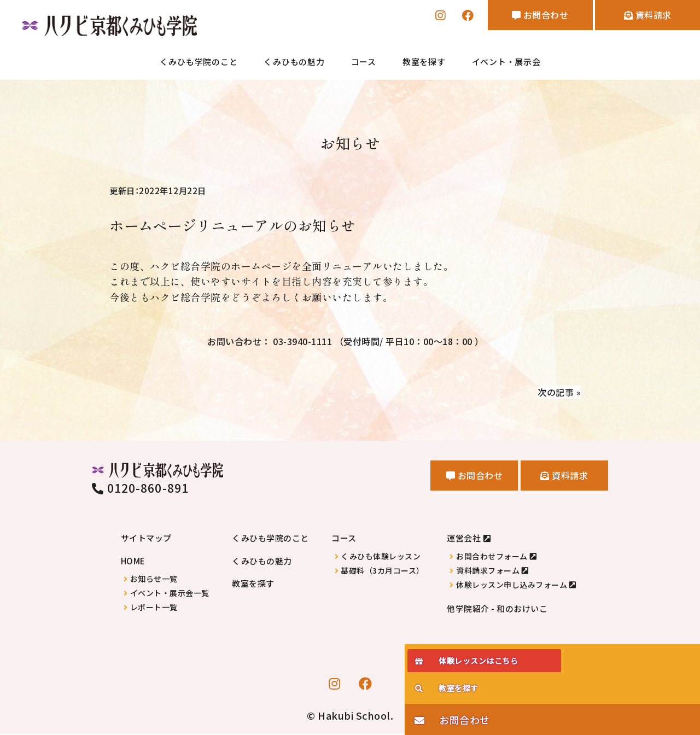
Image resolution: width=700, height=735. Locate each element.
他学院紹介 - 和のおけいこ (497, 609)
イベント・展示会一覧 (170, 594)
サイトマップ (146, 539)
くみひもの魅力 (294, 63)
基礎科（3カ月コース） (383, 571)
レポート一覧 (154, 608)
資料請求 (641, 17)
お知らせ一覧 (154, 579)
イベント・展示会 (506, 63)
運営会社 (464, 539)
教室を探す (424, 63)
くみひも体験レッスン (381, 557)
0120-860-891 (140, 489)
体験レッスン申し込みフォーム (512, 585)
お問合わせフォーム (492, 557)
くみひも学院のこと (199, 63)
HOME (133, 561)
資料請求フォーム (488, 571)
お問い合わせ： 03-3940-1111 (345, 340)
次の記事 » (557, 392)
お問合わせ (521, 17)
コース (364, 63)
